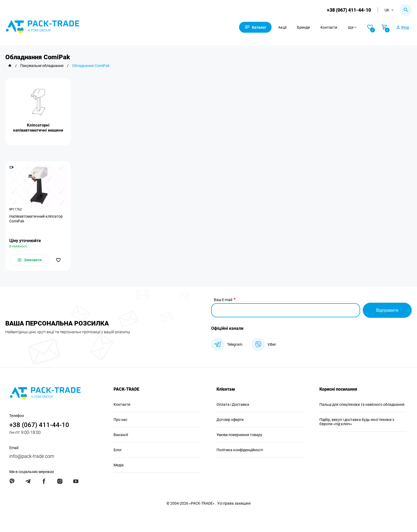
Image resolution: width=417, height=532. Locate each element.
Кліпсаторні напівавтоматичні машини (38, 128)
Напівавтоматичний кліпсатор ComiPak (36, 219)
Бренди (303, 27)
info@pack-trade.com (32, 456)
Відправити (387, 310)
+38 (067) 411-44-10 (349, 10)
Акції (282, 27)
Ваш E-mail (223, 300)
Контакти (329, 27)
